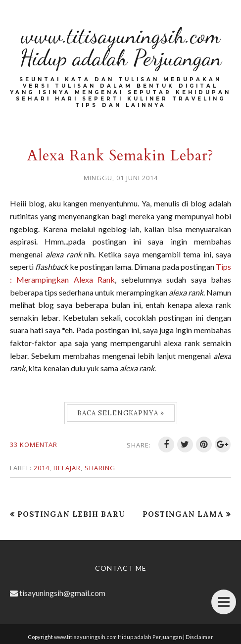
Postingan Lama (183, 514)
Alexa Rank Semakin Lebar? (120, 156)
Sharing (100, 468)
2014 (42, 468)
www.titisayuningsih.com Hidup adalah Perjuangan (121, 47)
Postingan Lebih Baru (71, 514)
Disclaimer (199, 637)
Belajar (67, 468)
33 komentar (34, 445)
